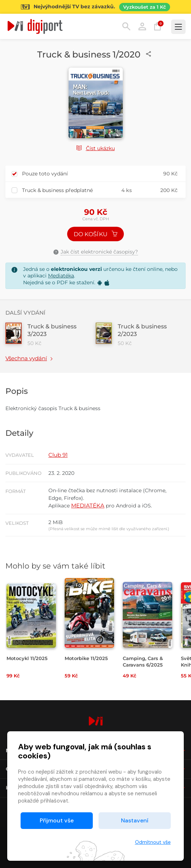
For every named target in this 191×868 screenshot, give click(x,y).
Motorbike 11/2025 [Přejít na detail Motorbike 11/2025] (86, 658)
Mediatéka (61, 276)
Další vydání (25, 313)
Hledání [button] (126, 26)
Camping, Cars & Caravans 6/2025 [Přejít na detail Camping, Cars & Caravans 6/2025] (143, 661)
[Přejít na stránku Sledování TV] (95, 7)
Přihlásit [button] (142, 26)
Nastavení (135, 820)
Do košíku (96, 234)
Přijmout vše (57, 820)
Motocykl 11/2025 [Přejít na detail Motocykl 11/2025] (27, 658)
